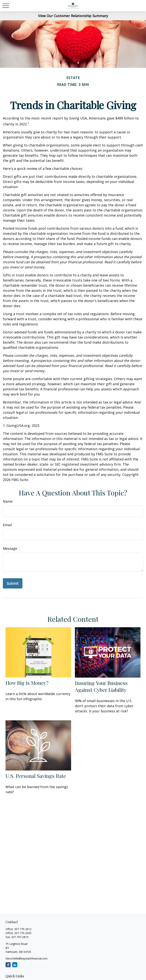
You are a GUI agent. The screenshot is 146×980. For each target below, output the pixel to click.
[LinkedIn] (15, 965)
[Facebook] (8, 965)
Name (8, 501)
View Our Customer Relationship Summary (73, 16)
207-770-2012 (23, 929)
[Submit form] (13, 583)
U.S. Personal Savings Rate (36, 776)
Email (7, 525)
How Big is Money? (27, 683)
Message (10, 548)
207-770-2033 (23, 933)
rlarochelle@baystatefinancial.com (27, 958)
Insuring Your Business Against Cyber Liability (101, 686)
